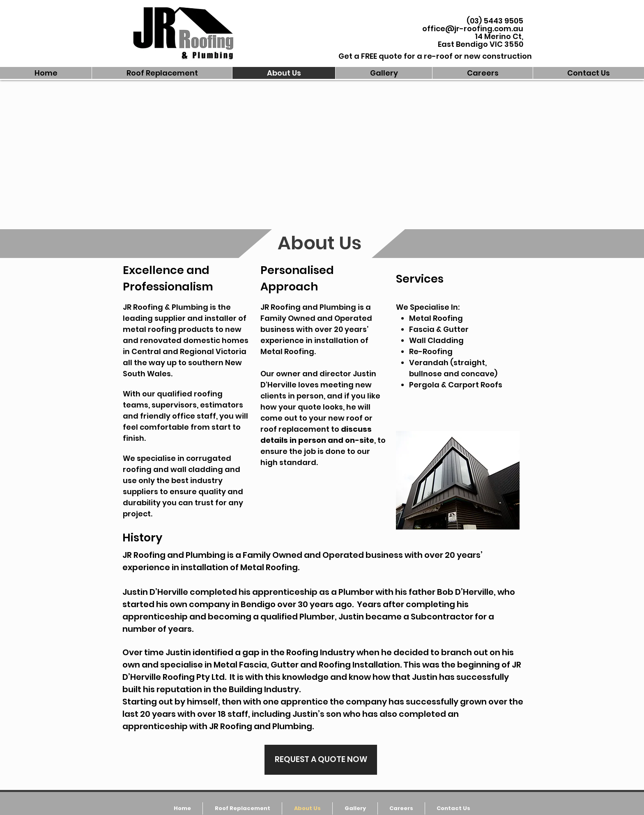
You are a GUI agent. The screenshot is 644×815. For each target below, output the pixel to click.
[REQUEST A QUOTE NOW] (321, 760)
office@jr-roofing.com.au (473, 29)
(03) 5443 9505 (495, 21)
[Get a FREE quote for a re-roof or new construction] (435, 56)
